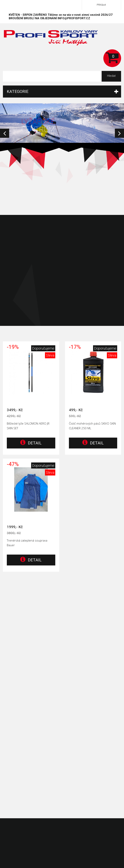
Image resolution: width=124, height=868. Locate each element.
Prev (5, 133)
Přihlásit (101, 5)
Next (119, 133)
